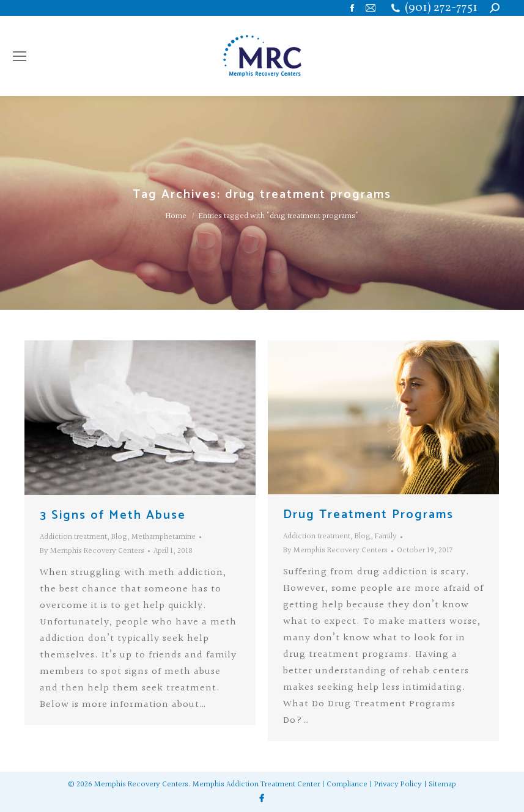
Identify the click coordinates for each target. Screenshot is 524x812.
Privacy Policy (398, 785)
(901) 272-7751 (441, 8)
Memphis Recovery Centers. (142, 785)
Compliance (347, 785)
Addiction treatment (73, 537)
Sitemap (442, 785)
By (92, 551)
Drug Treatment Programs (368, 515)
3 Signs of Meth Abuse (113, 515)
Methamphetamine (164, 537)
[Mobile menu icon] (20, 56)
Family (386, 536)
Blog (119, 537)
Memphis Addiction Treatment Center (256, 785)
